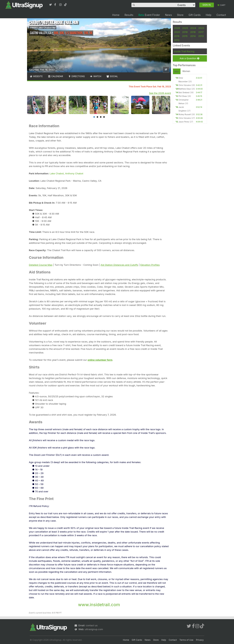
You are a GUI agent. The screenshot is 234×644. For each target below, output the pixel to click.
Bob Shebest (184, 92)
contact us (92, 625)
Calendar (55, 76)
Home (116, 15)
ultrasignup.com (94, 629)
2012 (177, 40)
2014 (193, 36)
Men (177, 72)
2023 (201, 28)
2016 (177, 36)
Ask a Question (189, 58)
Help (208, 15)
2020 (177, 32)
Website (36, 76)
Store (180, 15)
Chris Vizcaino (185, 85)
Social (112, 76)
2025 (185, 28)
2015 (185, 36)
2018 (193, 32)
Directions (76, 76)
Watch (96, 76)
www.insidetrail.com (99, 605)
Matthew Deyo (185, 89)
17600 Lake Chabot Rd (43, 28)
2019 (185, 32)
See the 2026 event (160, 93)
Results (129, 15)
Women (186, 71)
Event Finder (149, 15)
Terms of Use (186, 640)
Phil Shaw (183, 96)
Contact (221, 15)
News (168, 15)
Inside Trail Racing (184, 51)
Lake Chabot (57, 173)
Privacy (200, 640)
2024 (193, 28)
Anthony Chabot (74, 173)
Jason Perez (184, 122)
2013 (201, 36)
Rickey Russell (185, 114)
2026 (177, 28)
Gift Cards (195, 15)
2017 (201, 32)
